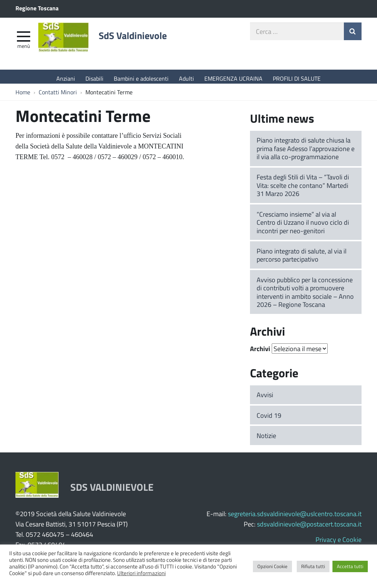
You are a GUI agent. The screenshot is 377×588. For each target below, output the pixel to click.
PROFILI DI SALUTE (297, 78)
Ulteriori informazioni (141, 573)
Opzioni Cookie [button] (272, 566)
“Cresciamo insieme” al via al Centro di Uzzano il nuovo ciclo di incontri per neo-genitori (303, 226)
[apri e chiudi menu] (24, 39)
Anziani (66, 78)
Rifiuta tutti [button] (313, 566)
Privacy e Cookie (339, 543)
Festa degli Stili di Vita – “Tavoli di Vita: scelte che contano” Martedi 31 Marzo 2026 (303, 189)
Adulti (186, 78)
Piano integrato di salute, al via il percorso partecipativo (302, 259)
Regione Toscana (37, 8)
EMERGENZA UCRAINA (233, 78)
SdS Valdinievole (144, 39)
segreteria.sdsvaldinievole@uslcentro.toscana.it (295, 517)
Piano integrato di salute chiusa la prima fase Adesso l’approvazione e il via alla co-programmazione (306, 152)
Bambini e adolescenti (141, 78)
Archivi (260, 353)
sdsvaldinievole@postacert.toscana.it (309, 528)
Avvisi (265, 398)
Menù (24, 49)
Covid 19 (269, 419)
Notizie (266, 439)
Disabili (94, 78)
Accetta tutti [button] (350, 566)
